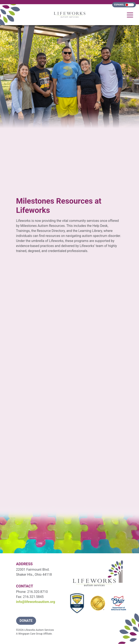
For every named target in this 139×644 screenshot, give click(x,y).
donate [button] (26, 621)
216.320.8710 (38, 592)
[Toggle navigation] (130, 15)
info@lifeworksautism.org (36, 602)
